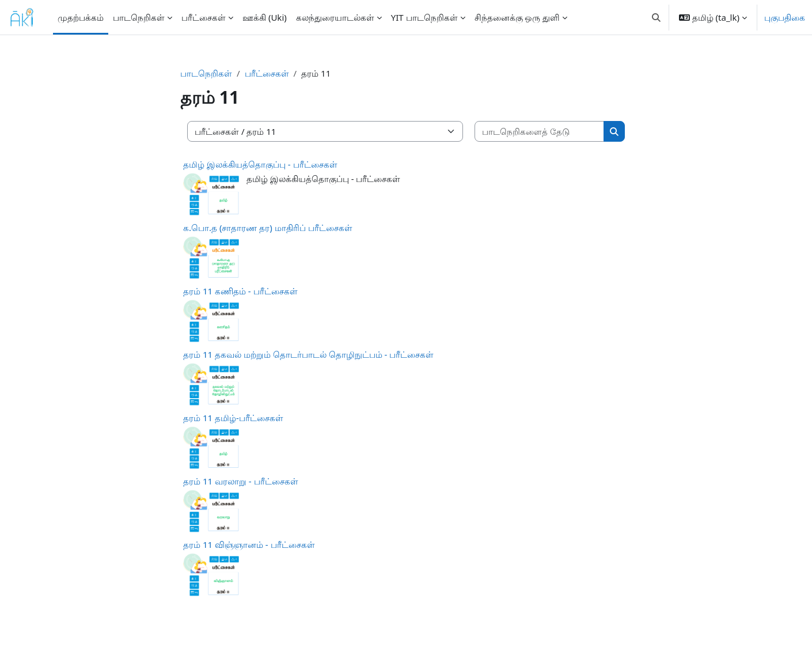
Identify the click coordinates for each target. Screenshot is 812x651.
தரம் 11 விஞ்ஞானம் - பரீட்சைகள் (249, 544)
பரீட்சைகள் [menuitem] (204, 17)
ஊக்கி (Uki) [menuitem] (265, 17)
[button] (656, 17)
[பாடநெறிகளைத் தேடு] (540, 132)
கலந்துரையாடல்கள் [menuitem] (335, 17)
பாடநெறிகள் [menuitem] (139, 17)
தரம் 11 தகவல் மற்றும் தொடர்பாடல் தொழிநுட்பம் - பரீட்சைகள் (308, 354)
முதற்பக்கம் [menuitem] (81, 17)
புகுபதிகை (785, 17)
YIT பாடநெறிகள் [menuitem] (424, 17)
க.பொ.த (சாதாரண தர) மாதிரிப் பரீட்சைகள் (268, 228)
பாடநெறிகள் (206, 73)
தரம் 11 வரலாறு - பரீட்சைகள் (241, 481)
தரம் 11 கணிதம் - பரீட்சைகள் (240, 291)
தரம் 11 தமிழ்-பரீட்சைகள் (233, 418)
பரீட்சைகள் (267, 73)
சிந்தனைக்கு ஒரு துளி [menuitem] (517, 17)
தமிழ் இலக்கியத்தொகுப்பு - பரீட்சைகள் (260, 164)
